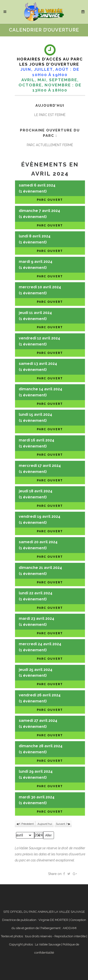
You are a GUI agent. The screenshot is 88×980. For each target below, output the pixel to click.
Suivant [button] (62, 824)
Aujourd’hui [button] (45, 824)
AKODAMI (70, 928)
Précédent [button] (26, 824)
